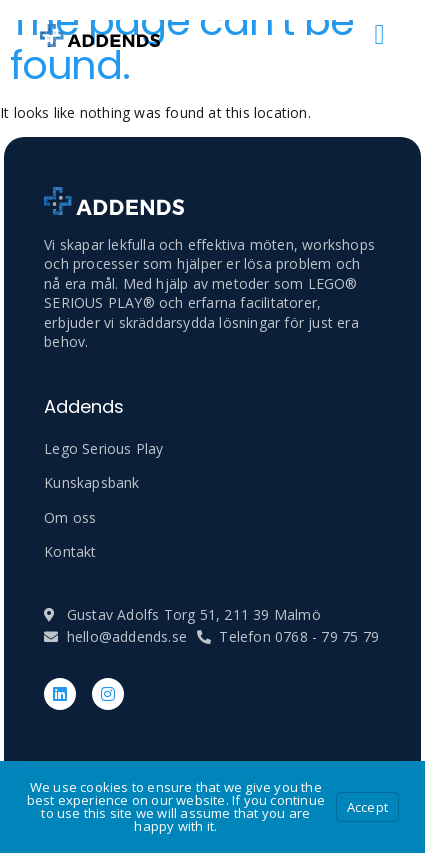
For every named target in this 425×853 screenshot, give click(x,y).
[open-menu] (380, 35)
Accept (367, 807)
